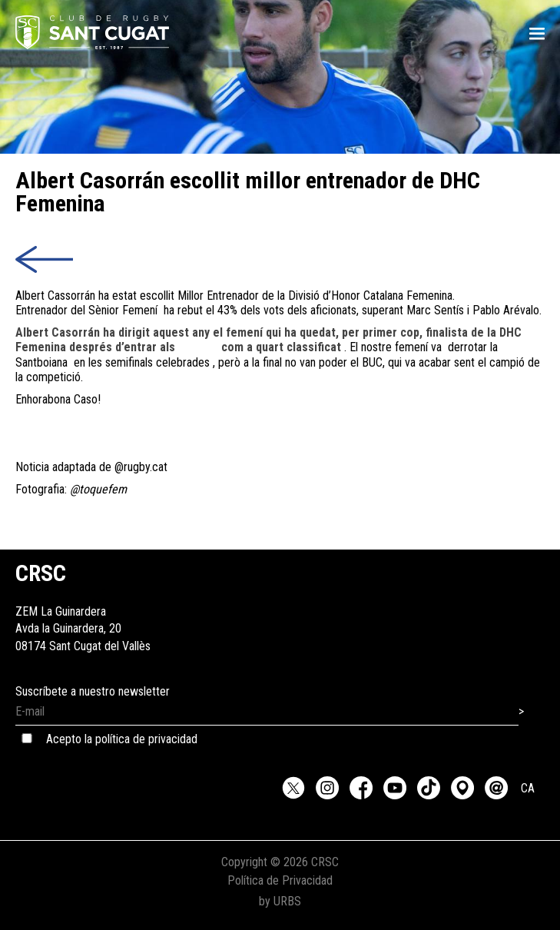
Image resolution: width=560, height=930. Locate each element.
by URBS (280, 901)
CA (528, 788)
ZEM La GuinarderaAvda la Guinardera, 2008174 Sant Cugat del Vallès (83, 611)
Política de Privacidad (280, 880)
